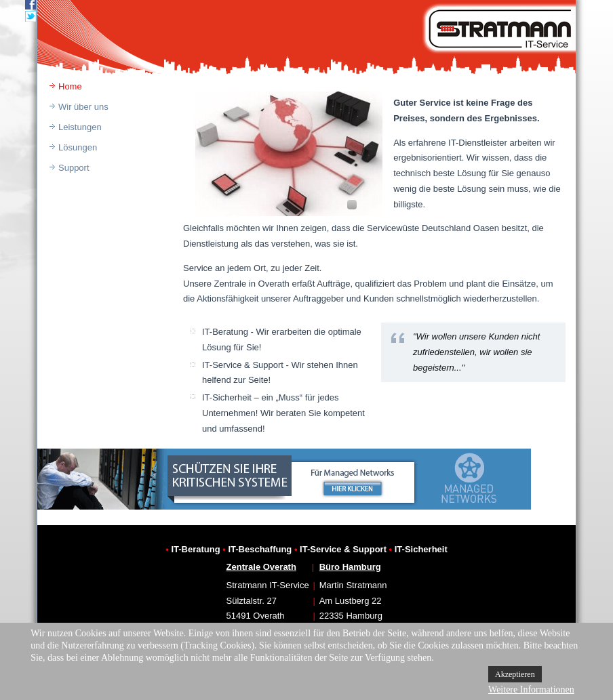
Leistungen (80, 127)
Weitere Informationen (531, 689)
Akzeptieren (515, 674)
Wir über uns (83, 107)
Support (74, 168)
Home (70, 86)
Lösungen (78, 147)
